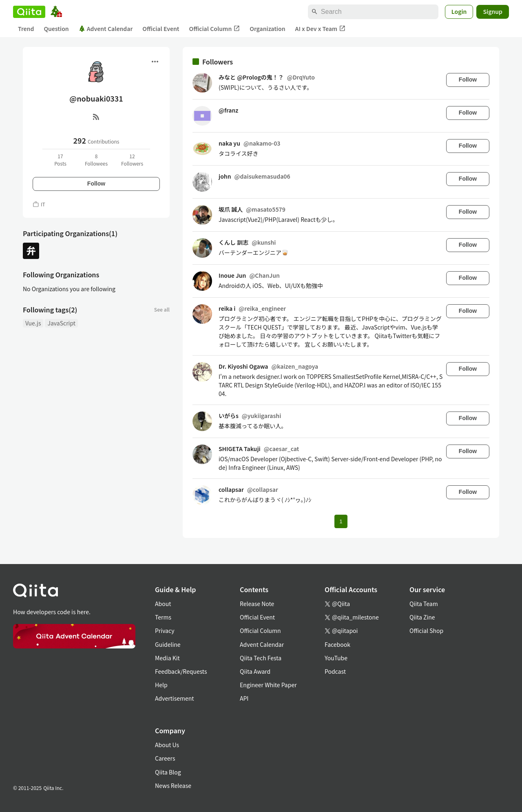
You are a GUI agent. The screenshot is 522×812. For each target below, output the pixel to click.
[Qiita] (29, 12)
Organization (267, 29)
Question (56, 29)
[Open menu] (155, 62)
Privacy (165, 631)
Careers (165, 758)
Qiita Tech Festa (261, 658)
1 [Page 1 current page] (341, 521)
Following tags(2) (50, 310)
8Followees (96, 160)
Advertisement (175, 698)
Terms (163, 617)
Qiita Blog (168, 772)
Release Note (257, 604)
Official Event (161, 29)
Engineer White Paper (268, 685)
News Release (173, 785)
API (244, 698)
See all (162, 309)
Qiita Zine (422, 617)
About (163, 604)
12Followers (132, 160)
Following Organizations (61, 274)
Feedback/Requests (181, 671)
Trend (26, 29)
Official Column (215, 29)
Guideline (168, 644)
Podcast (335, 671)
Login (459, 11)
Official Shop (426, 631)
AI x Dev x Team (321, 29)
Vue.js (33, 323)
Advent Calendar (106, 29)
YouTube (336, 658)
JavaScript (61, 323)
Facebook (337, 644)
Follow (96, 184)
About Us (167, 745)
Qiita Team (424, 604)
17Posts (60, 160)
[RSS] (96, 117)
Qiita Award (255, 671)
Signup (493, 11)
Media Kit (167, 658)
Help (161, 685)
